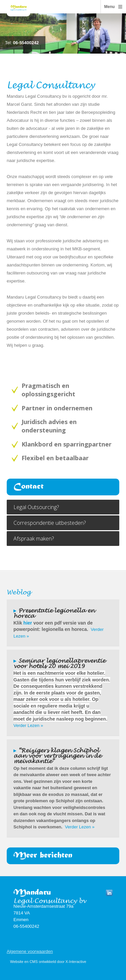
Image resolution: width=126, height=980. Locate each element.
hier (28, 623)
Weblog (19, 591)
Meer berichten (43, 856)
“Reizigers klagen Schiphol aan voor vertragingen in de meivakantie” (57, 755)
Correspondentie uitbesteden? (50, 523)
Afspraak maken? (34, 539)
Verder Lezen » (28, 725)
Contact (29, 487)
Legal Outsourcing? (36, 507)
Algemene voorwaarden (30, 951)
